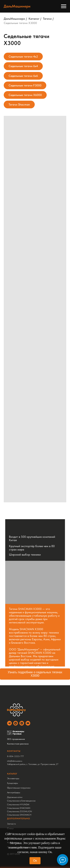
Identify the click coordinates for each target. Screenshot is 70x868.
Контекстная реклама (18, 744)
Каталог (34, 19)
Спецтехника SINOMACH (19, 815)
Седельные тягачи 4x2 (23, 57)
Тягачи (47, 19)
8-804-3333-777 (15, 756)
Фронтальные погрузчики (19, 788)
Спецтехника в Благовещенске (21, 801)
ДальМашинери (14, 19)
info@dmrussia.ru (15, 761)
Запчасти (11, 824)
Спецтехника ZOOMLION (20, 811)
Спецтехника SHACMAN (19, 808)
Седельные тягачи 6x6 (23, 76)
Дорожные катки (15, 797)
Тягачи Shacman (19, 104)
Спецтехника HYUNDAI (18, 804)
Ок (35, 861)
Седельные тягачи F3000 (25, 85)
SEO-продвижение (16, 739)
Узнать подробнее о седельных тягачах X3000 (35, 674)
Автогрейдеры (14, 792)
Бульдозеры (13, 783)
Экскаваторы (13, 778)
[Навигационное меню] (64, 6)
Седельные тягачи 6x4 (23, 66)
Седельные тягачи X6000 (25, 95)
